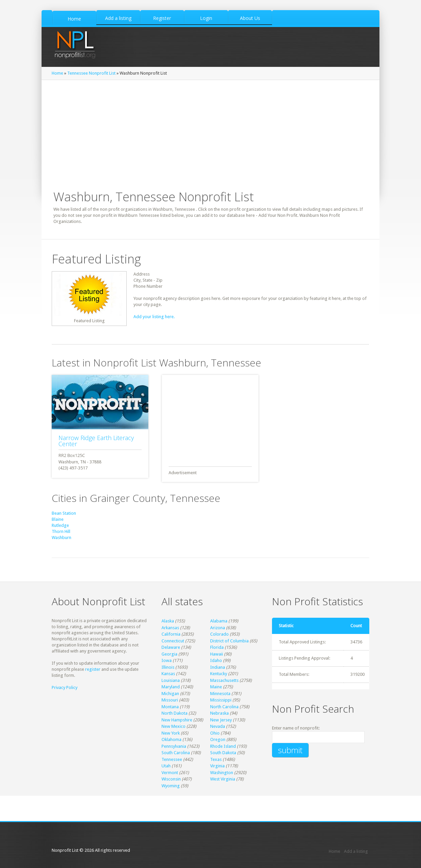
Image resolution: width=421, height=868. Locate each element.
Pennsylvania (174, 746)
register (93, 669)
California (171, 634)
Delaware (171, 647)
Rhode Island (223, 746)
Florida (217, 647)
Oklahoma (171, 739)
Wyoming (171, 786)
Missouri (170, 700)
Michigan (170, 694)
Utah (166, 766)
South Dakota (223, 753)
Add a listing (356, 851)
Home (57, 73)
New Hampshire (177, 720)
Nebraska (219, 713)
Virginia (217, 766)
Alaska (168, 621)
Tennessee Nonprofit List (91, 73)
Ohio (215, 733)
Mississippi (221, 700)
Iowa (167, 660)
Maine (216, 687)
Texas (216, 759)
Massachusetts (224, 680)
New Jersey (221, 720)
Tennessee (172, 759)
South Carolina (176, 753)
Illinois (168, 667)
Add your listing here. (154, 317)
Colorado (219, 634)
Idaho (216, 660)
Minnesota (220, 694)
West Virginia (223, 779)
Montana (170, 707)
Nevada (218, 726)
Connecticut (173, 641)
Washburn (61, 538)
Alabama (219, 621)
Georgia (169, 654)
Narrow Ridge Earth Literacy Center (96, 441)
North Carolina (224, 707)
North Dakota (175, 713)
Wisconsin (171, 779)
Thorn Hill (61, 531)
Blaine (58, 519)
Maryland (171, 687)
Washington (222, 773)
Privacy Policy (65, 687)
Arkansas (170, 628)
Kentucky (219, 674)
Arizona (218, 628)
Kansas (168, 674)
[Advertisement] (213, 417)
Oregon (218, 739)
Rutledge (60, 525)
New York (171, 733)
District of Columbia (229, 641)
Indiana (218, 667)
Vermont (170, 773)
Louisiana (171, 680)
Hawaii (217, 654)
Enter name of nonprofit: (296, 728)
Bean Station (64, 513)
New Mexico (174, 726)
